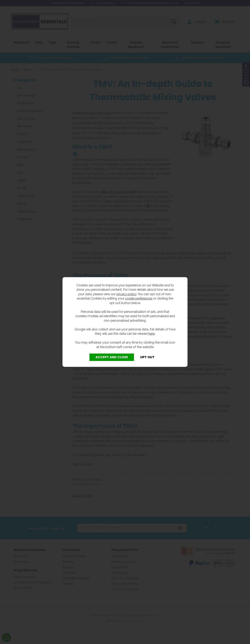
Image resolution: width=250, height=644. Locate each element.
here (152, 334)
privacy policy (126, 294)
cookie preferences (139, 298)
